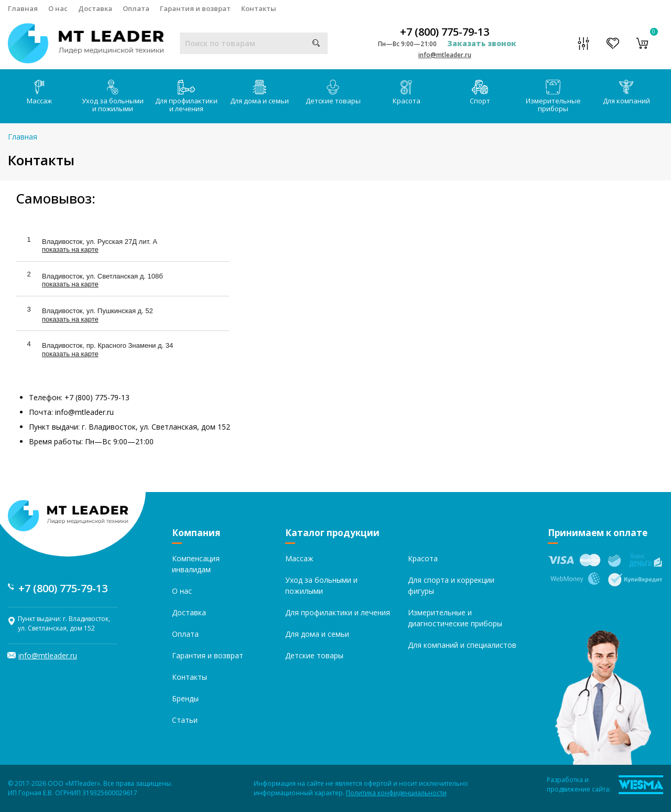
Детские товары (333, 93)
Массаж (39, 93)
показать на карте (70, 249)
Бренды (185, 698)
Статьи (185, 720)
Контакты (259, 8)
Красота (407, 93)
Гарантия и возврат (195, 8)
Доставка (95, 8)
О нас (58, 8)
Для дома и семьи (259, 93)
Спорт (480, 93)
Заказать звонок (482, 43)
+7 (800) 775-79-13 (445, 32)
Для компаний (626, 93)
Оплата (136, 8)
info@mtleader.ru (445, 55)
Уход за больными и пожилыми (113, 97)
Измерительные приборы (553, 97)
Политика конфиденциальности (396, 793)
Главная (23, 8)
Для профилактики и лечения (186, 97)
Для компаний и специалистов (462, 645)
